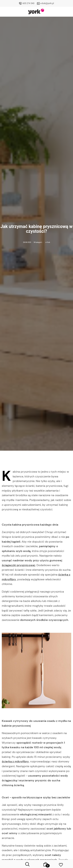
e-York (48, 242)
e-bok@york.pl (47, 3)
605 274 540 (28, 3)
